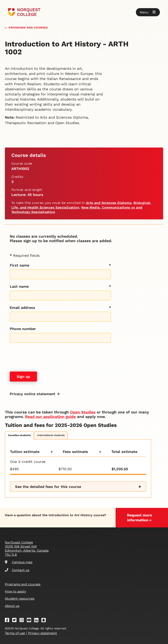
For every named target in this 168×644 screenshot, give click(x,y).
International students (51, 435)
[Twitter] (16, 621)
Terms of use (15, 633)
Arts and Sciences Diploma (109, 203)
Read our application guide (50, 417)
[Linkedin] (38, 621)
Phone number (23, 329)
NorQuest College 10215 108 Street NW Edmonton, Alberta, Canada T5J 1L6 (27, 548)
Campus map (19, 562)
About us (12, 606)
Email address (22, 308)
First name (20, 265)
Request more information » (139, 518)
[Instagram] (23, 621)
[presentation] (41, 357)
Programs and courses (28, 27)
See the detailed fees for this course (48, 487)
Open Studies (83, 412)
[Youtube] (30, 621)
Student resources (20, 599)
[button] (148, 12)
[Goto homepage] (24, 12)
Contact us (17, 570)
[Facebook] (8, 621)
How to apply (15, 591)
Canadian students (19, 435)
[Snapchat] (45, 621)
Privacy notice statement (33, 394)
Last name (19, 286)
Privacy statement (43, 633)
